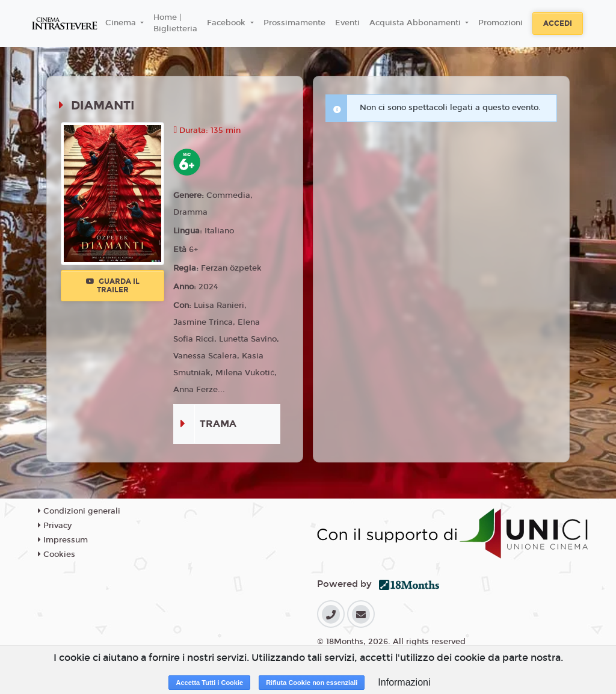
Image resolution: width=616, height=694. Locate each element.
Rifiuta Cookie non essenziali (312, 683)
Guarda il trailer (113, 286)
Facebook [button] (227, 23)
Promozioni (500, 23)
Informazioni (404, 682)
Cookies (57, 554)
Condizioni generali (79, 511)
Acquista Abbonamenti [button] (416, 23)
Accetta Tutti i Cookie (209, 683)
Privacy (55, 526)
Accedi (558, 23)
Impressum (63, 540)
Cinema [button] (122, 23)
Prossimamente (294, 23)
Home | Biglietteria (175, 23)
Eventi (347, 23)
